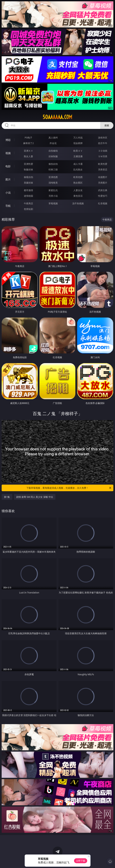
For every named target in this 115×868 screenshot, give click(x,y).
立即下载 (81, 861)
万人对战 (78, 138)
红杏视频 (103, 203)
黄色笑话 (78, 196)
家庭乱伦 (53, 190)
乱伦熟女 (78, 169)
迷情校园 (28, 196)
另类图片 (103, 183)
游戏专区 (103, 138)
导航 (8, 206)
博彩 (8, 140)
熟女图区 (78, 183)
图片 (8, 179)
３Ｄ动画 (103, 151)
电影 (8, 166)
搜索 (107, 125)
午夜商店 (28, 203)
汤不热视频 (78, 203)
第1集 (7, 497)
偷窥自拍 (28, 177)
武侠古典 (103, 190)
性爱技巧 (103, 196)
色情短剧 (28, 209)
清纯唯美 (53, 183)
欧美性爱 (103, 164)
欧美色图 (78, 177)
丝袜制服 (53, 156)
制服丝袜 (28, 169)
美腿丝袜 (28, 183)
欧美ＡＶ (78, 151)
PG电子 (29, 138)
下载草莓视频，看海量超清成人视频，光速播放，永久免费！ (69, 488)
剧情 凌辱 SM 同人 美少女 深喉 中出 (35, 497)
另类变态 (103, 169)
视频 (8, 153)
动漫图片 (103, 177)
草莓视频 (53, 203)
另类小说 (53, 196)
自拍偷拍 (53, 151)
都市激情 (28, 190)
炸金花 (53, 143)
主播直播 (78, 156)
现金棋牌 (78, 143)
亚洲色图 (53, 177)
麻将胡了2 (28, 143)
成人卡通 (78, 164)
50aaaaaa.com (57, 117)
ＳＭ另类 (103, 156)
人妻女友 (78, 190)
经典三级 (53, 169)
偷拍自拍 (53, 164)
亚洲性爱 (28, 164)
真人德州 (53, 138)
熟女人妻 (28, 156)
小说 (8, 193)
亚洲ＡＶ (28, 151)
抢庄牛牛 (103, 143)
